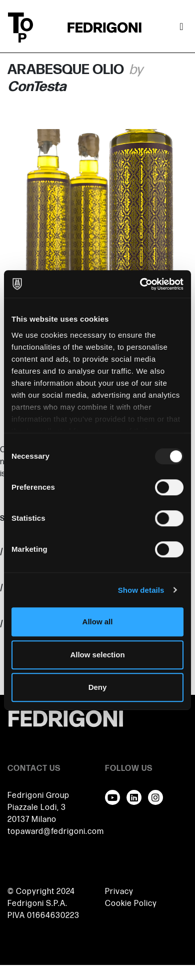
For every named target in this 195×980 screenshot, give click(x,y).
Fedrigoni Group (38, 796)
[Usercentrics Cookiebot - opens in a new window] (140, 284)
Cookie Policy (131, 904)
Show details (141, 590)
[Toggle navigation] (181, 28)
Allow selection (97, 655)
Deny (98, 687)
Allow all (98, 622)
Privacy (119, 892)
